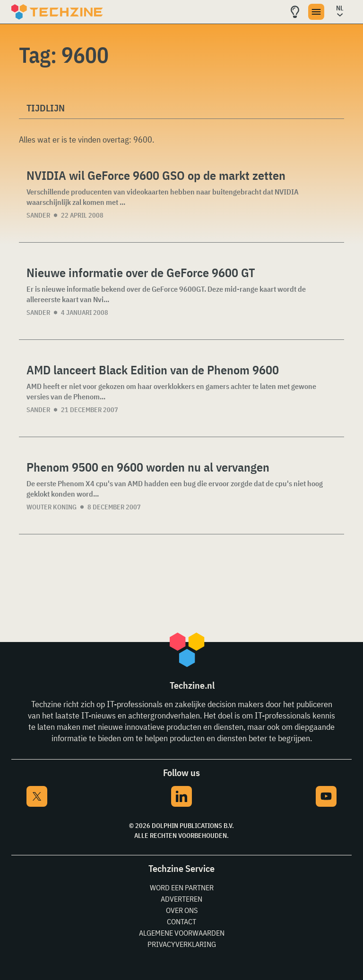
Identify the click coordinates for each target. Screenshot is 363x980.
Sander (38, 215)
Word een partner (182, 887)
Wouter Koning (52, 507)
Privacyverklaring (182, 944)
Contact (181, 921)
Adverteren (181, 899)
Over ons (182, 910)
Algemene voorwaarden (182, 933)
